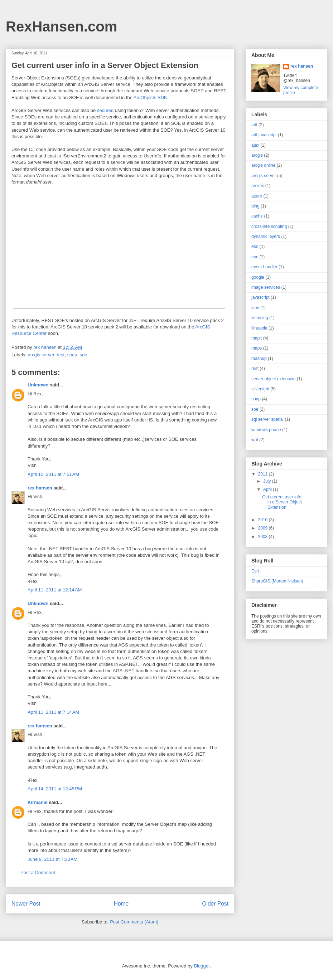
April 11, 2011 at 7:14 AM (53, 712)
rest (61, 355)
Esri (255, 571)
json (255, 308)
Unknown (38, 385)
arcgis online (263, 165)
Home (121, 904)
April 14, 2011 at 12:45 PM (55, 789)
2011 (264, 474)
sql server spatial (267, 419)
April (268, 489)
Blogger (202, 966)
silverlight (260, 389)
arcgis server (41, 355)
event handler (264, 267)
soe (84, 355)
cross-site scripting (269, 226)
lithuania (259, 328)
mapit (257, 338)
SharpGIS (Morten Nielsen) (277, 581)
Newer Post (26, 904)
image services (266, 287)
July (268, 481)
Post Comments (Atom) (134, 922)
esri (255, 247)
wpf (255, 440)
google (258, 277)
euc (255, 257)
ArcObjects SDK (150, 97)
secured (105, 110)
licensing (260, 318)
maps (257, 348)
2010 (264, 520)
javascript (260, 297)
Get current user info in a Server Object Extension (282, 502)
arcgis (257, 155)
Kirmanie (38, 802)
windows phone (266, 430)
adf (254, 125)
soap (72, 355)
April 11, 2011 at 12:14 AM (55, 590)
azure (257, 196)
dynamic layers (266, 237)
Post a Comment (38, 872)
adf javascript (264, 135)
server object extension (273, 379)
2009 (264, 528)
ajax (255, 145)
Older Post (215, 904)
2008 (264, 537)
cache (257, 216)
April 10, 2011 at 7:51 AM (53, 474)
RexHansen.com (61, 26)
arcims (258, 186)
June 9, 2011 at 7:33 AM (52, 859)
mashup (259, 359)
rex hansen (40, 488)
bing (255, 206)
